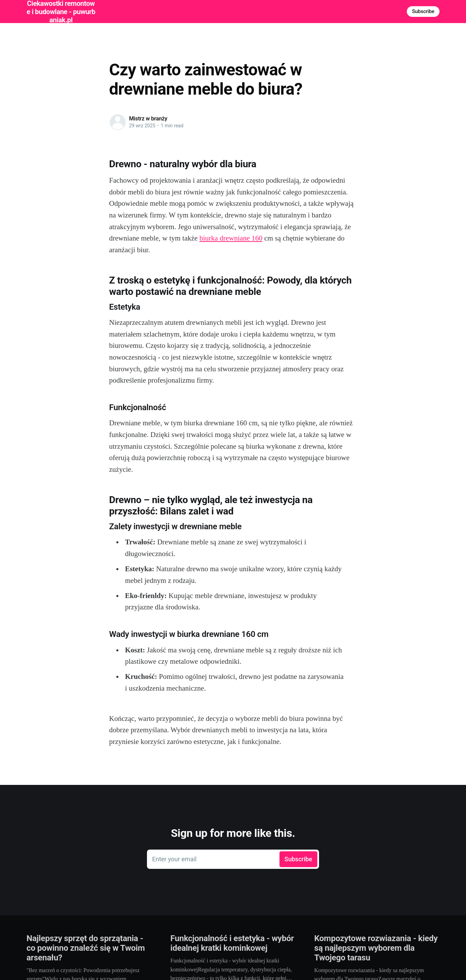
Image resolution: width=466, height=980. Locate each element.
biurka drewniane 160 (231, 238)
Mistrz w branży (148, 119)
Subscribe (423, 11)
